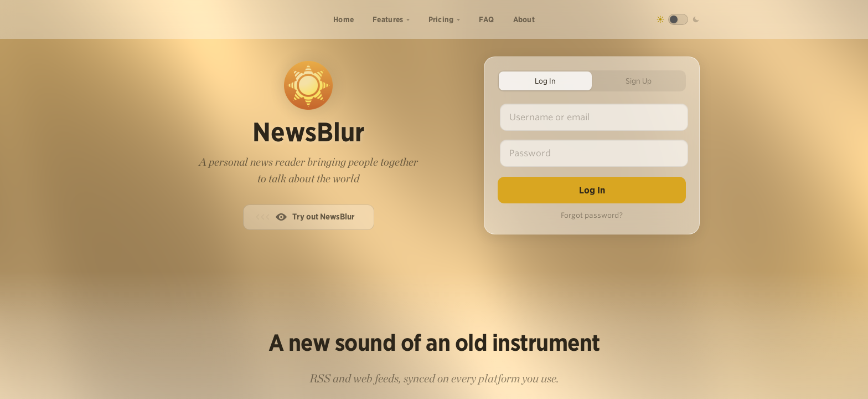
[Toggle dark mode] (678, 19)
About (524, 19)
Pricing (441, 19)
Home (343, 19)
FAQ (487, 19)
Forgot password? (592, 215)
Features (388, 19)
